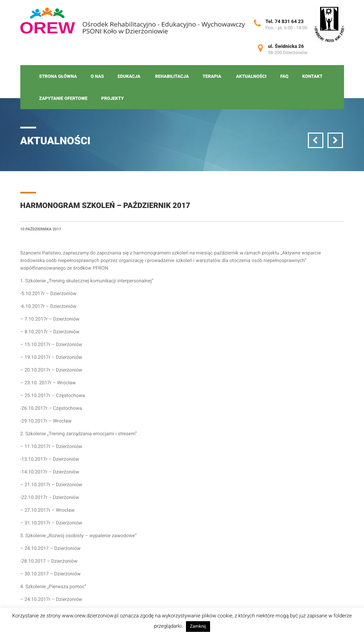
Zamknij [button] (198, 627)
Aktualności (251, 77)
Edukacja (129, 77)
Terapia (212, 77)
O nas (97, 77)
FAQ (284, 77)
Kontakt (313, 77)
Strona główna (58, 77)
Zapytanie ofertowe (64, 99)
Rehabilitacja (172, 77)
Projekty (112, 99)
